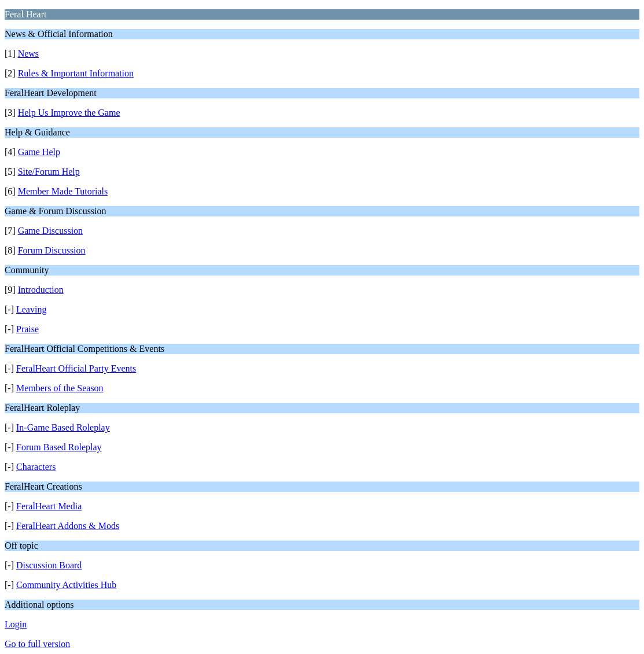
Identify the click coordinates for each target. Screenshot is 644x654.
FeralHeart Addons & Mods (68, 526)
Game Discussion (50, 231)
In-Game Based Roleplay (63, 427)
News (28, 54)
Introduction (41, 290)
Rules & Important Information (76, 73)
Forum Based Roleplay (59, 447)
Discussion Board (49, 565)
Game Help (39, 152)
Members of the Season (60, 388)
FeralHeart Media (49, 506)
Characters (36, 467)
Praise (27, 329)
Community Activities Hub (66, 585)
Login (16, 624)
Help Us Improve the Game (69, 113)
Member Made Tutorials (63, 191)
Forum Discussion (52, 250)
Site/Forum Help (49, 172)
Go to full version (37, 644)
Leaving (31, 309)
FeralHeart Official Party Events (76, 368)
